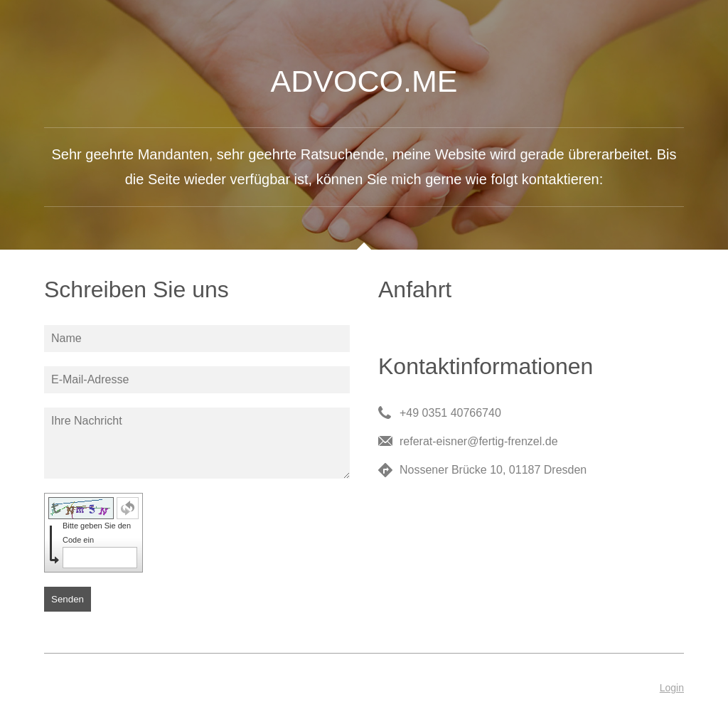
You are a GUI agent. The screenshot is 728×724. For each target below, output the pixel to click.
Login (672, 688)
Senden (68, 599)
